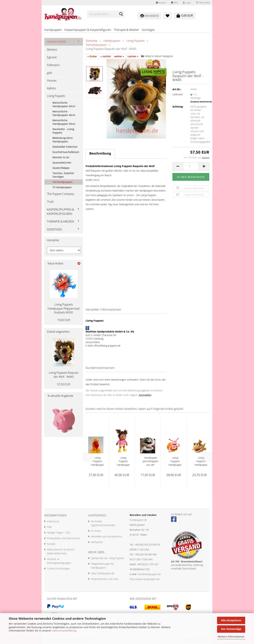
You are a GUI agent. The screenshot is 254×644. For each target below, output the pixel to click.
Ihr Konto (96, 531)
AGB (49, 527)
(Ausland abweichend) (201, 102)
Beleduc (52, 50)
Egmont (52, 57)
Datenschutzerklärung (64, 631)
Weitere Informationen (231, 637)
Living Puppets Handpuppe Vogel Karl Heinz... (97, 461)
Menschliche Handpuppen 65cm (64, 104)
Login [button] (187, 3)
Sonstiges (148, 30)
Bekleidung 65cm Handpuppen (63, 140)
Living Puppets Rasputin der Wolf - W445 (64, 375)
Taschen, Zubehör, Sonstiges (63, 175)
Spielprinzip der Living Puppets (108, 558)
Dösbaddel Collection (65, 147)
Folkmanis (53, 65)
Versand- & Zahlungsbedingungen (59, 561)
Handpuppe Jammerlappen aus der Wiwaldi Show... (151, 461)
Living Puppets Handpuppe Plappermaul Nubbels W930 (64, 309)
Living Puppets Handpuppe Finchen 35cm (175, 461)
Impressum (53, 521)
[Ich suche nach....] (121, 14)
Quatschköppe (61, 168)
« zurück (106, 56)
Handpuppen (53, 30)
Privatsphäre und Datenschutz (63, 538)
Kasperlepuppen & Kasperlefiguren (88, 30)
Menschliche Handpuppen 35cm (64, 122)
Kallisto (51, 88)
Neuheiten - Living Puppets (63, 131)
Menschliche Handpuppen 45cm (64, 113)
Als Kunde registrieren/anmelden (103, 523)
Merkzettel (203, 3)
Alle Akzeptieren (231, 620)
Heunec (52, 81)
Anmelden (145, 395)
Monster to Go (61, 157)
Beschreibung (100, 153)
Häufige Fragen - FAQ (58, 533)
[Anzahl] (191, 166)
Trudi (50, 202)
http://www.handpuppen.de (145, 579)
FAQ (174, 3)
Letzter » (133, 56)
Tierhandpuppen (63, 182)
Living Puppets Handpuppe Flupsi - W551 (201, 461)
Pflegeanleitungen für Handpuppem (103, 566)
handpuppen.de (138, 520)
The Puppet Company (61, 194)
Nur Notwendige (231, 629)
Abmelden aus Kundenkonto (106, 536)
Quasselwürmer (62, 163)
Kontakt (161, 3)
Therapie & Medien (126, 30)
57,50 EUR (64, 384)
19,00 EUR (64, 320)
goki (50, 73)
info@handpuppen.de (149, 574)
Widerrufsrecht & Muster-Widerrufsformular (61, 551)
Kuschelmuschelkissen (66, 152)
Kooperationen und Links (105, 579)
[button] (178, 166)
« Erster (92, 56)
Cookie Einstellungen (58, 568)
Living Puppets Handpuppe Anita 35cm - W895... (123, 461)
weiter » (119, 56)
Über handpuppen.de (103, 573)
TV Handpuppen (62, 187)
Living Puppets (56, 96)
